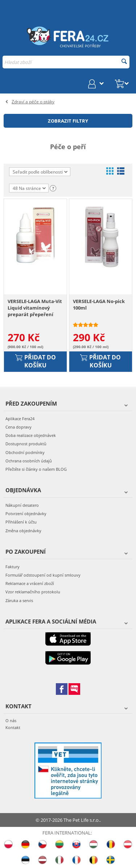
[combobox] (66, 62)
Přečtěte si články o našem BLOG (36, 469)
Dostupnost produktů (26, 444)
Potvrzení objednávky (26, 514)
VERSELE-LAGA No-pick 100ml (99, 305)
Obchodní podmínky (25, 452)
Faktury (13, 567)
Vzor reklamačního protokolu (33, 592)
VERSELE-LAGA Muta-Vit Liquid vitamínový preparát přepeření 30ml (35, 308)
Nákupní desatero (22, 505)
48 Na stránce (29, 189)
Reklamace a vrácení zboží (30, 584)
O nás (11, 721)
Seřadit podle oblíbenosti (40, 172)
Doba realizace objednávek (31, 436)
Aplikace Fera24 (20, 419)
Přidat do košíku (36, 362)
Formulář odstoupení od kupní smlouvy (43, 575)
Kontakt (13, 728)
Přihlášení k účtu (21, 522)
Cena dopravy (18, 427)
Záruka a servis (19, 600)
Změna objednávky (23, 531)
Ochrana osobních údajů (29, 461)
